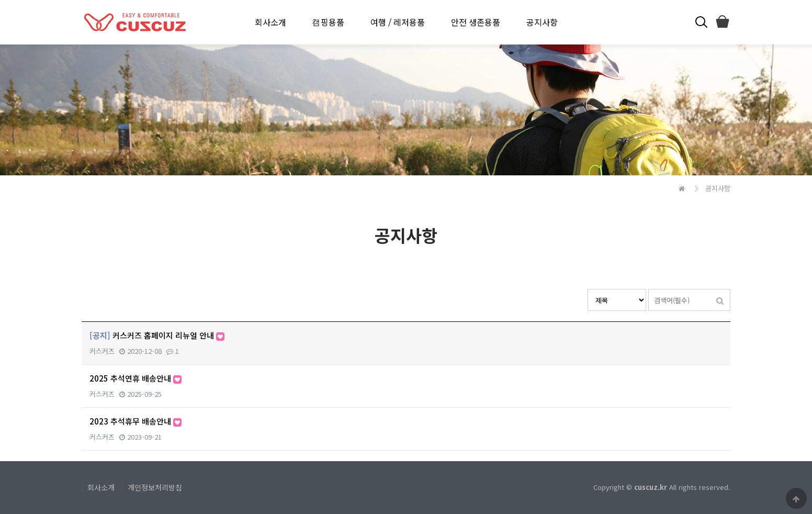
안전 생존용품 (476, 22)
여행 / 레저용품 (398, 22)
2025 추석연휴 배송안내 (136, 378)
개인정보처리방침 (155, 487)
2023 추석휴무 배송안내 (136, 421)
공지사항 (542, 22)
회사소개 (270, 22)
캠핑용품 (328, 22)
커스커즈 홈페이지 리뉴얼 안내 (157, 335)
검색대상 (588, 289)
